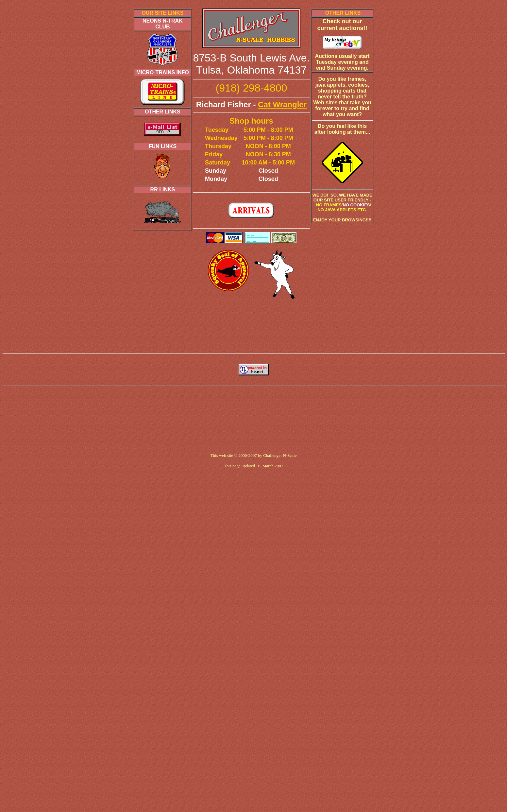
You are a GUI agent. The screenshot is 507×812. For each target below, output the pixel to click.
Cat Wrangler (282, 104)
